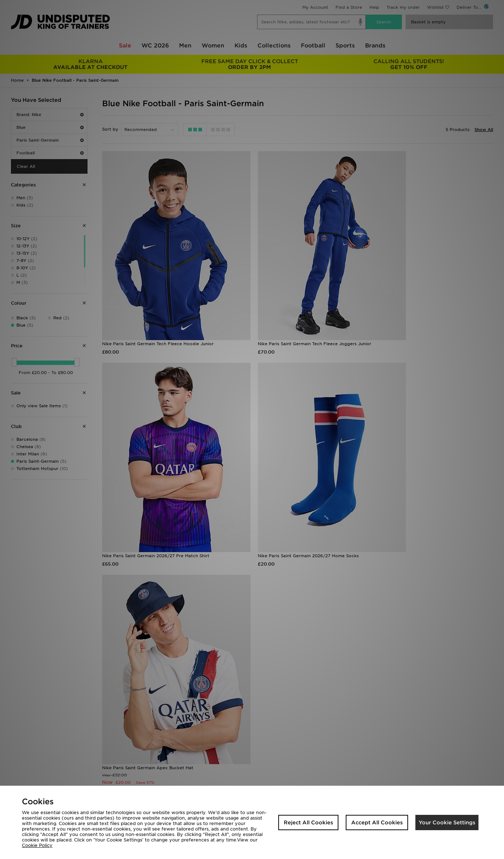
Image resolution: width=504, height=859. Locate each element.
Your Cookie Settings (447, 823)
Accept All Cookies (377, 823)
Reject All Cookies (308, 823)
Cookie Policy (37, 845)
